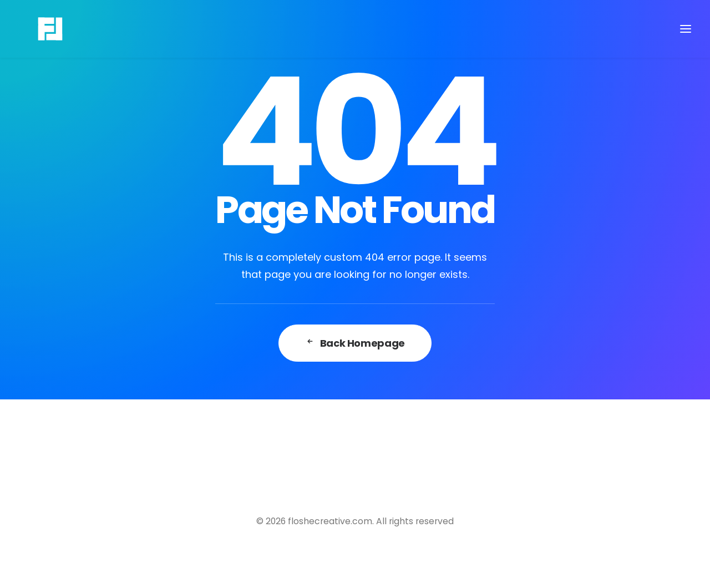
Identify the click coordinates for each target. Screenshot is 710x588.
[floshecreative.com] (34, 29)
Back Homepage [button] (355, 343)
